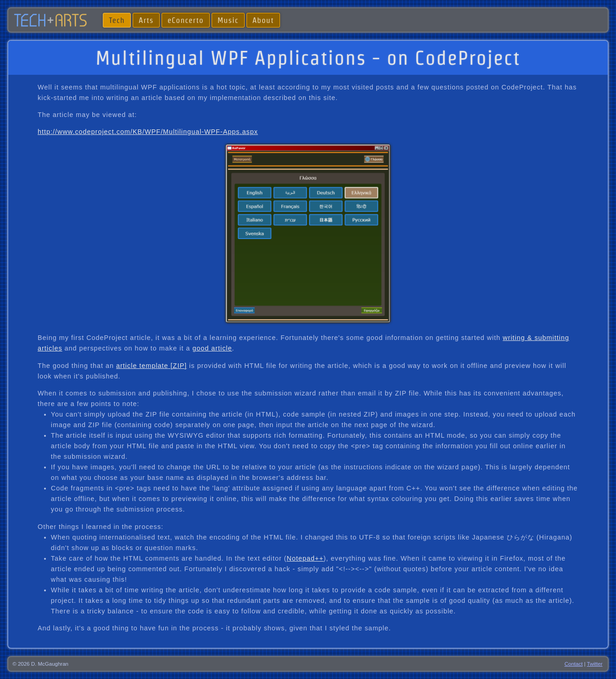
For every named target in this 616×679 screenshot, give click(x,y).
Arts (146, 20)
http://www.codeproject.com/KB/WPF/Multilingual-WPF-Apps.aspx (148, 132)
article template (142, 366)
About (263, 20)
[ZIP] (178, 366)
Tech (117, 20)
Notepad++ (305, 558)
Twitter (595, 664)
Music (228, 20)
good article (212, 348)
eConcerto (186, 20)
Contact (574, 664)
